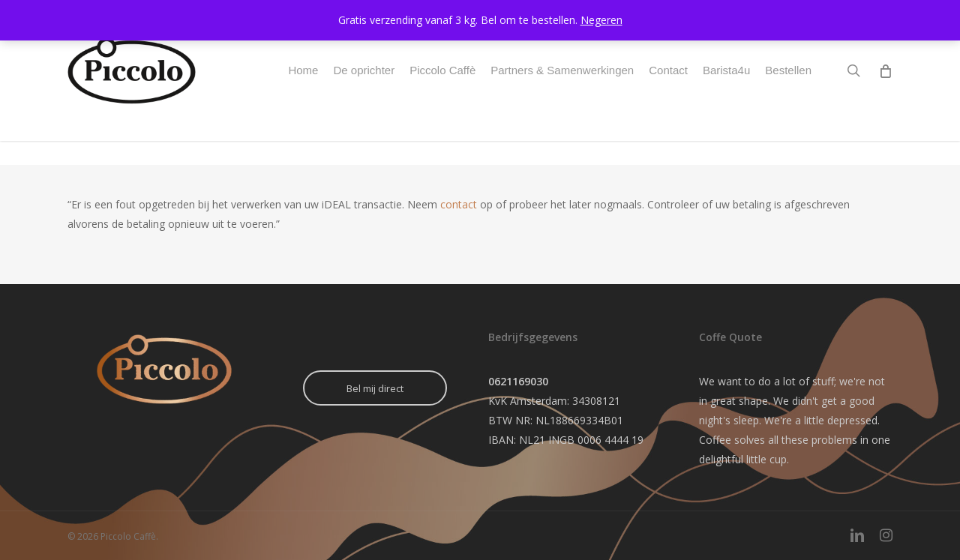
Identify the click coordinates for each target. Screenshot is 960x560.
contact (460, 204)
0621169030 (518, 381)
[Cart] (885, 82)
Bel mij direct (375, 388)
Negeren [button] (601, 20)
